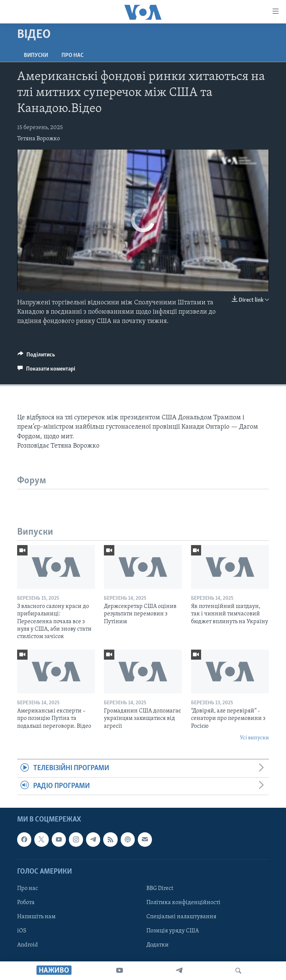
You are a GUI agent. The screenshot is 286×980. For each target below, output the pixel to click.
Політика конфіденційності (183, 903)
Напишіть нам (36, 917)
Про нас (72, 55)
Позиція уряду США (173, 931)
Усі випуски (254, 738)
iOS (22, 931)
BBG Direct (160, 888)
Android (28, 945)
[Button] (36, 356)
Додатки (158, 945)
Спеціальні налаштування (181, 917)
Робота (26, 903)
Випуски (36, 55)
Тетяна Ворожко (39, 139)
